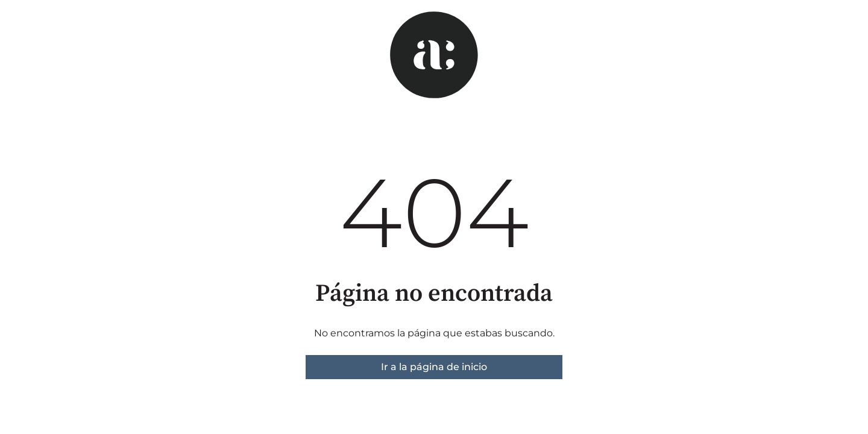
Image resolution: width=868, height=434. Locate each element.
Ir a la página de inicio (434, 367)
